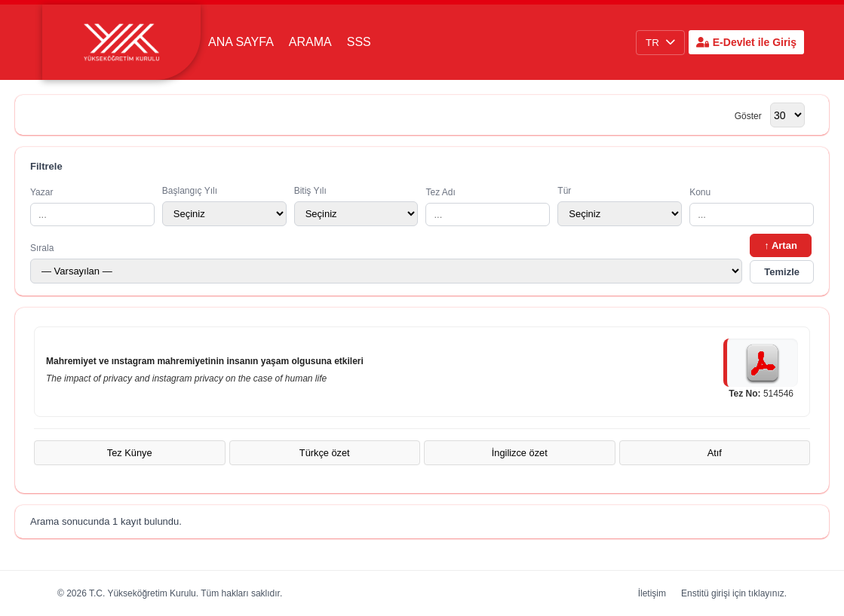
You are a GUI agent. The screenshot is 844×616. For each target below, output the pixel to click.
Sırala (386, 263)
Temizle (782, 272)
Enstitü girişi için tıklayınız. (734, 593)
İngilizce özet (520, 453)
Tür (620, 206)
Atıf (715, 453)
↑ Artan (781, 245)
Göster (748, 116)
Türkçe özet (325, 453)
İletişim (652, 593)
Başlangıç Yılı (224, 206)
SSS (359, 42)
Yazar (92, 207)
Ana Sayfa (241, 42)
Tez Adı (488, 207)
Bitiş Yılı (356, 206)
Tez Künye (130, 453)
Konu (752, 207)
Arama (310, 42)
